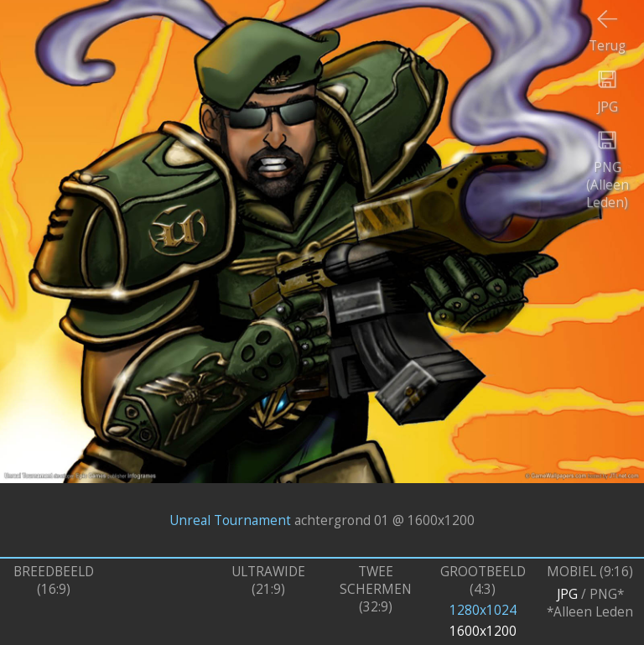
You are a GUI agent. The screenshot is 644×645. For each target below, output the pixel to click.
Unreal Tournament (230, 520)
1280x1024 (483, 610)
